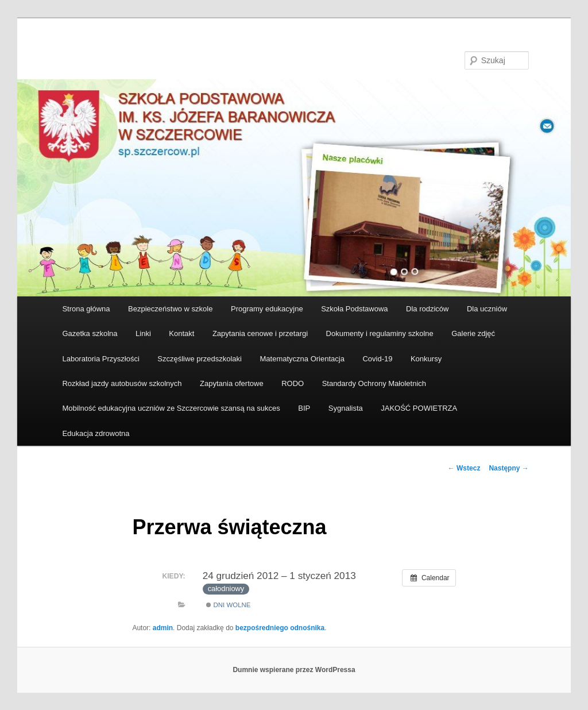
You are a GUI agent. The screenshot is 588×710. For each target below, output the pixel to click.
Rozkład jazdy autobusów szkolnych (122, 383)
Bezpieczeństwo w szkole (170, 309)
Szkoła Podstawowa (354, 309)
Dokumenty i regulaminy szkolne (380, 333)
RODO (293, 383)
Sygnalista (346, 408)
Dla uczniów (487, 309)
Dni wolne (228, 605)
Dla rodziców (427, 309)
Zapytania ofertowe (232, 383)
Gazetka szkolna (90, 333)
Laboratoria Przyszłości (100, 359)
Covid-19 (377, 359)
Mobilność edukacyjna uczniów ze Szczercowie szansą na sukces (171, 408)
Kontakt (181, 333)
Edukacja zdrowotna (96, 433)
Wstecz (464, 468)
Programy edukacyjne (267, 309)
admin (163, 628)
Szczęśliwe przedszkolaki (200, 359)
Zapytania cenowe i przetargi (260, 333)
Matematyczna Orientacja (302, 359)
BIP (304, 408)
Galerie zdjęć (473, 333)
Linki (143, 333)
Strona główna (86, 309)
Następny (508, 468)
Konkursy (426, 359)
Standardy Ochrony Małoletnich (374, 383)
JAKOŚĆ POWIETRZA (419, 408)
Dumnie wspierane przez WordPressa (294, 670)
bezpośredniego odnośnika (280, 628)
